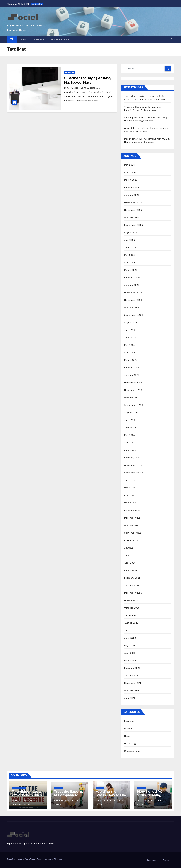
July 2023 (129, 420)
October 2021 (132, 525)
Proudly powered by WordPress (21, 859)
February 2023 (132, 458)
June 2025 (130, 247)
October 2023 (132, 398)
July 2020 (130, 630)
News (127, 736)
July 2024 (129, 330)
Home (23, 39)
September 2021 (133, 533)
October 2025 (132, 217)
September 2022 (133, 473)
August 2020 (131, 623)
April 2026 (130, 172)
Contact (39, 39)
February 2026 (132, 187)
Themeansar (60, 859)
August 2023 (131, 413)
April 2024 (130, 353)
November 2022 (133, 465)
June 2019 (130, 698)
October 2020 (132, 608)
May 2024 (129, 345)
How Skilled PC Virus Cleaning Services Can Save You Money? (152, 797)
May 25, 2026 (146, 800)
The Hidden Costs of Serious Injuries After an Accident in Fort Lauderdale (27, 797)
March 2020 (131, 660)
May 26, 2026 (104, 800)
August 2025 (131, 232)
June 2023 (130, 428)
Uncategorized (132, 751)
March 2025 (131, 270)
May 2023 (129, 435)
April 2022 (130, 495)
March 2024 (131, 360)
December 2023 (133, 383)
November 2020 (133, 600)
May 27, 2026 (21, 800)
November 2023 (133, 390)
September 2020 (134, 615)
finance (128, 728)
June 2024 (130, 338)
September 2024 (133, 315)
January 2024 (132, 375)
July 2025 (129, 240)
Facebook (152, 860)
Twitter (166, 860)
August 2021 (131, 540)
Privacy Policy (60, 39)
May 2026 (129, 165)
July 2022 (129, 480)
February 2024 (132, 368)
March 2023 (131, 450)
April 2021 (130, 563)
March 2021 (130, 570)
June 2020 (130, 638)
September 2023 (133, 405)
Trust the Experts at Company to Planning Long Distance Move (68, 797)
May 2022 (129, 488)
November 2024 (133, 300)
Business (129, 721)
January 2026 (132, 195)
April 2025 (130, 262)
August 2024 (131, 323)
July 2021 (129, 548)
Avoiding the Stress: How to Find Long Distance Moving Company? (111, 797)
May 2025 (129, 255)
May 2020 (129, 645)
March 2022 (131, 503)
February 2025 (132, 277)
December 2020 (133, 593)
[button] (172, 39)
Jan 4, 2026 (72, 88)
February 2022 (132, 510)
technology (70, 72)
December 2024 (133, 292)
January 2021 (131, 585)
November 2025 (133, 210)
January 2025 (132, 285)
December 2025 (133, 202)
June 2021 (130, 555)
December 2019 (133, 683)
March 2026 (131, 180)
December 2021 (133, 518)
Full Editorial (90, 88)
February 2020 (132, 668)
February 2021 (132, 578)
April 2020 (130, 653)
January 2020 (132, 675)
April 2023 (130, 443)
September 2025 (133, 225)
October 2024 (132, 307)
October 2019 (132, 690)
